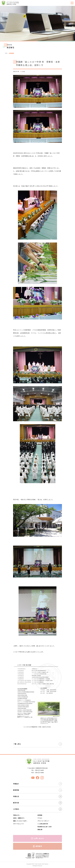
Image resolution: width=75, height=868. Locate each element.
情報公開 (40, 830)
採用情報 (40, 815)
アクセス (40, 818)
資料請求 (38, 846)
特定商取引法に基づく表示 (45, 827)
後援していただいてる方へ (20, 821)
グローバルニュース (18, 824)
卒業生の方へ (17, 815)
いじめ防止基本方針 (43, 824)
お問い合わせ (37, 838)
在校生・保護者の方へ (19, 818)
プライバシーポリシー (43, 821)
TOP (6, 53)
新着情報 (12, 53)
